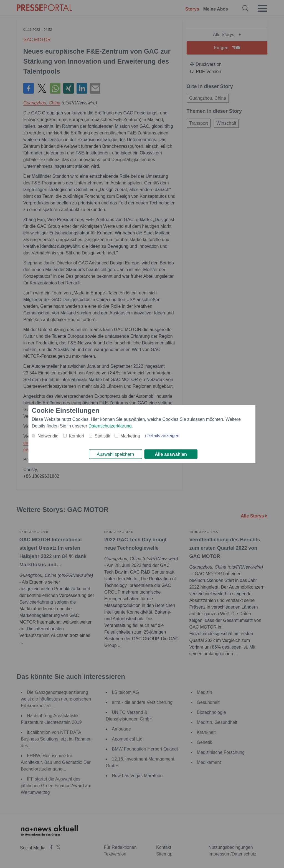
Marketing (130, 435)
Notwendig (48, 435)
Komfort (77, 435)
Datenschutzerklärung (110, 425)
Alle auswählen (171, 454)
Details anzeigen (163, 435)
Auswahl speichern (115, 454)
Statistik (102, 435)
